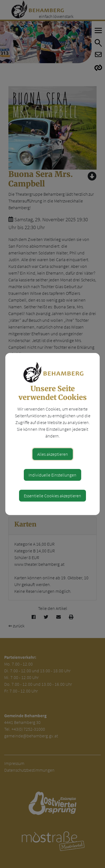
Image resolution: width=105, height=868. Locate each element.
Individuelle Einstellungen (53, 475)
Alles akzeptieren (53, 454)
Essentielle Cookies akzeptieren (53, 496)
